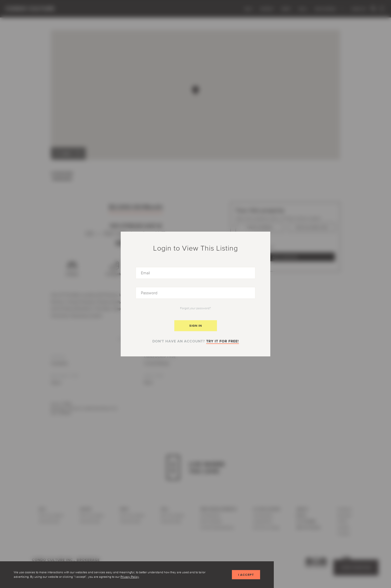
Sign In (196, 326)
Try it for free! (223, 341)
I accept (246, 575)
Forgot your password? (195, 308)
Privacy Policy (130, 577)
